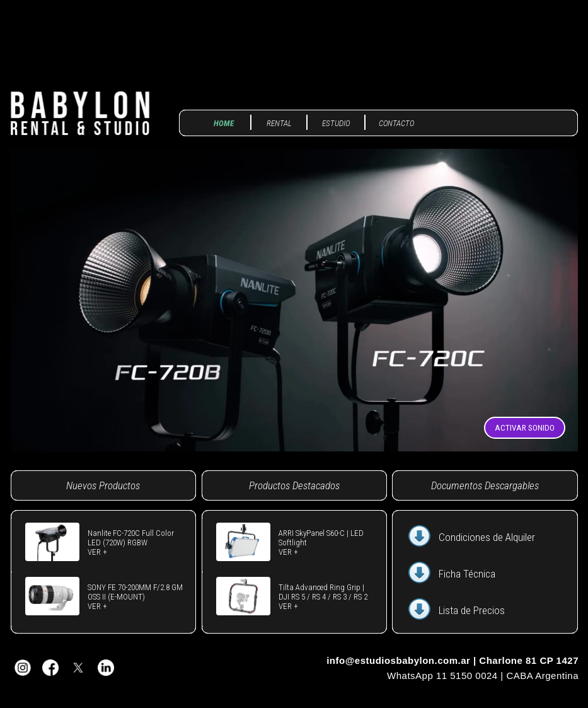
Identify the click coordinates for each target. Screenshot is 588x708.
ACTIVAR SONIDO (525, 428)
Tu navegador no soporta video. (294, 300)
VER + (97, 552)
